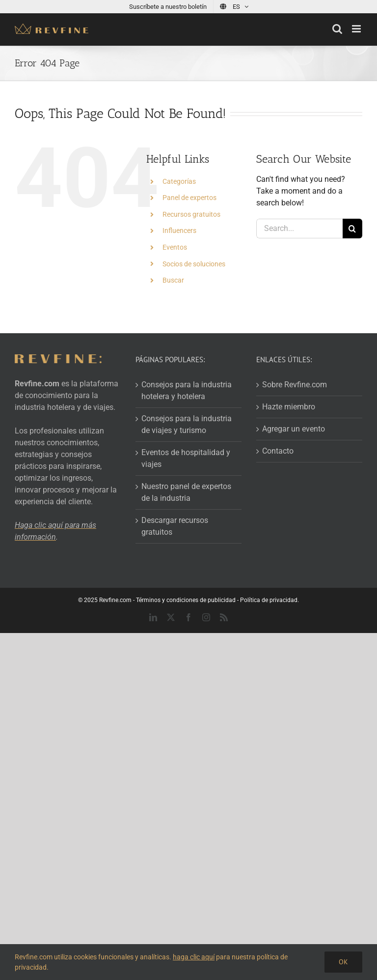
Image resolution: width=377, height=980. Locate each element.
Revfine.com (115, 600)
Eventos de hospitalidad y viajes (186, 458)
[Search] (352, 229)
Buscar (173, 280)
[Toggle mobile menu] (357, 29)
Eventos (175, 247)
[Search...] (299, 229)
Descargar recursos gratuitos (175, 526)
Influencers (179, 231)
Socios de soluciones (194, 264)
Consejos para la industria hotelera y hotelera (187, 390)
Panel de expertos (189, 198)
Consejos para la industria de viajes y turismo (187, 424)
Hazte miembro (289, 407)
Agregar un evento (294, 429)
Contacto (278, 451)
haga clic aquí (194, 957)
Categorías (179, 181)
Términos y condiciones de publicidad (186, 600)
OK (343, 962)
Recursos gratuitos (191, 214)
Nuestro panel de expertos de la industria (186, 492)
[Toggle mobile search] (337, 29)
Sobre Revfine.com (295, 385)
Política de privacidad (269, 600)
